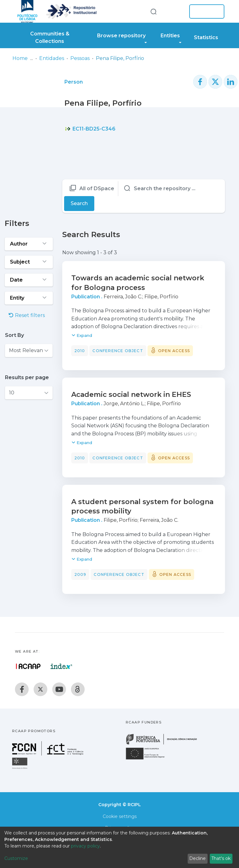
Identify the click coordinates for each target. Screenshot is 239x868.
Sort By (14, 335)
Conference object (118, 351)
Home (20, 58)
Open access (174, 351)
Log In (205, 11)
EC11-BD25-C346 (90, 129)
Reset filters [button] (27, 315)
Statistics (206, 37)
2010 (80, 351)
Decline (197, 858)
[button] (175, 11)
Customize (16, 858)
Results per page (27, 377)
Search (79, 203)
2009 (80, 574)
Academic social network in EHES (131, 395)
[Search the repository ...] (171, 189)
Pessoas (80, 58)
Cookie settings (120, 816)
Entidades (52, 58)
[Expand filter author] (29, 244)
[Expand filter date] (29, 280)
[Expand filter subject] (29, 262)
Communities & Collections (50, 37)
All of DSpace (97, 188)
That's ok (221, 858)
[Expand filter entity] (29, 298)
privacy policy (85, 846)
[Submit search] (153, 11)
